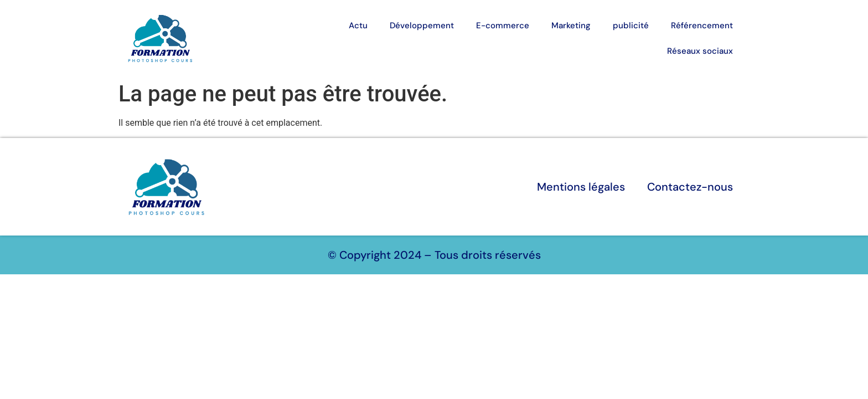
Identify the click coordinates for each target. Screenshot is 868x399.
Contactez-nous (690, 187)
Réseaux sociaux (700, 51)
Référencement (702, 25)
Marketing (571, 25)
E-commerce (503, 25)
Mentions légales (581, 187)
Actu (358, 25)
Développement (422, 25)
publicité (631, 25)
